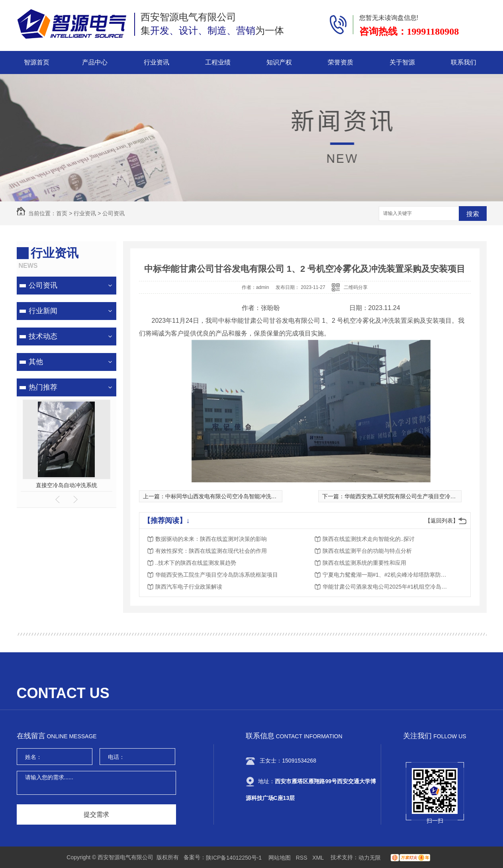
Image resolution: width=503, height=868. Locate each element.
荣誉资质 (341, 62)
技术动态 (43, 336)
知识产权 (279, 62)
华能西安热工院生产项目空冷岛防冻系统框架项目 (217, 575)
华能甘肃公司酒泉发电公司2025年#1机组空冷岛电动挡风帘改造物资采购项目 (386, 587)
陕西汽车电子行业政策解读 (189, 587)
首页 (62, 213)
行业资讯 (157, 62)
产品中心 (95, 62)
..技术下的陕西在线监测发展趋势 (196, 563)
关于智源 (402, 62)
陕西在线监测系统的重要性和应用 (364, 563)
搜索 (473, 214)
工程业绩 (218, 62)
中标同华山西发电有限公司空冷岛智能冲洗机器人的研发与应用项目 (249, 496)
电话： (116, 757)
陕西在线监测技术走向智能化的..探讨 (369, 539)
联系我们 (464, 62)
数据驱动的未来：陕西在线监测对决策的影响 (211, 539)
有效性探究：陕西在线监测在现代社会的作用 (211, 551)
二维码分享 (356, 287)
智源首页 (37, 62)
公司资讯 (114, 213)
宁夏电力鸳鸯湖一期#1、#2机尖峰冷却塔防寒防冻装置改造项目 (386, 575)
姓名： (33, 757)
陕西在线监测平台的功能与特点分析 (367, 551)
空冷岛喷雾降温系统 (67, 485)
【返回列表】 (442, 521)
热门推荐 (43, 387)
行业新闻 (43, 311)
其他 (36, 362)
